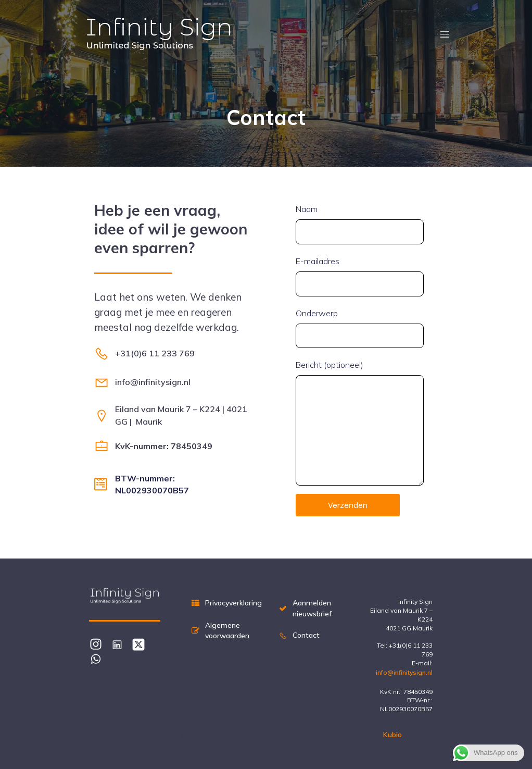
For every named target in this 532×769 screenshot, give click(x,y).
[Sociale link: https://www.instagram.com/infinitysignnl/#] (100, 644)
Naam (360, 224)
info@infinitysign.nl (404, 672)
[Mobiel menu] (445, 34)
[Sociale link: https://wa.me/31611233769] (100, 658)
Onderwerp (360, 328)
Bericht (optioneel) (360, 423)
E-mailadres (360, 276)
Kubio (392, 735)
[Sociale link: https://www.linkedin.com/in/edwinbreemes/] (121, 644)
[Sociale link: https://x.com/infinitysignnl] (142, 644)
